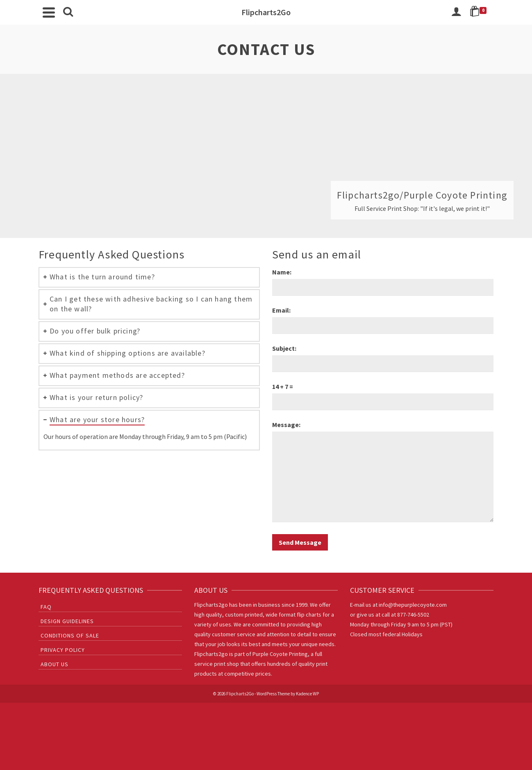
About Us (55, 664)
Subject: (284, 348)
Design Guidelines (67, 621)
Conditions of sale (70, 635)
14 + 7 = (283, 386)
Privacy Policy (63, 650)
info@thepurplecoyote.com (413, 605)
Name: (282, 272)
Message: (286, 425)
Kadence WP (307, 694)
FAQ (46, 607)
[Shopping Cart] (480, 12)
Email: (281, 310)
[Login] (456, 12)
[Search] (68, 12)
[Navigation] (49, 12)
